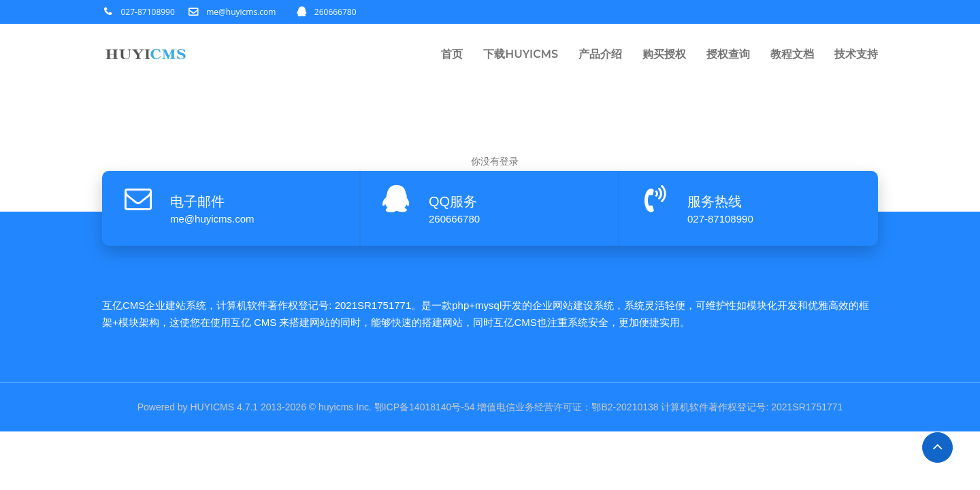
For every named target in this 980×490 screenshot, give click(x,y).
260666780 (336, 12)
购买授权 (664, 54)
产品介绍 (600, 54)
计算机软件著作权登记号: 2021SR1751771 (752, 407)
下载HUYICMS (521, 54)
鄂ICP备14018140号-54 (425, 407)
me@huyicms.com (241, 12)
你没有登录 (495, 161)
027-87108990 (148, 12)
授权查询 (728, 54)
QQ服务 (453, 201)
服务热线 (715, 201)
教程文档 (792, 54)
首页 (452, 54)
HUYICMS (213, 407)
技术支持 (856, 54)
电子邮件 (197, 201)
